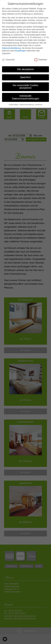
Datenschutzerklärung (11, 48)
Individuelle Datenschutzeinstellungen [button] (25, 97)
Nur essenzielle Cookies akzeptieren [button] (26, 87)
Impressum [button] (39, 105)
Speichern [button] (26, 77)
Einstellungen (20, 51)
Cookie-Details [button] (14, 105)
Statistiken (41, 60)
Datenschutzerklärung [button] (27, 105)
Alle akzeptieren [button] (26, 69)
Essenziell (8, 60)
